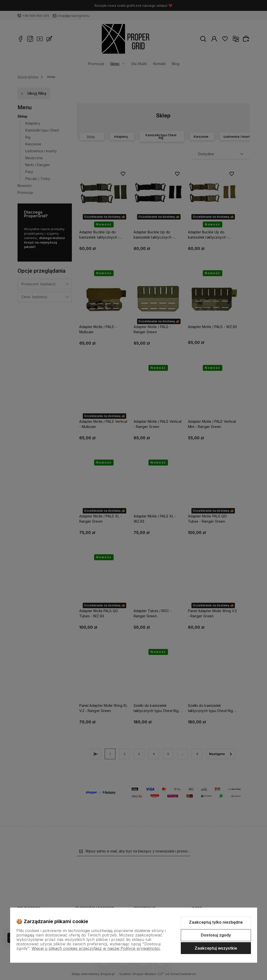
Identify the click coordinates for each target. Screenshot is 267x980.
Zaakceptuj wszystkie (216, 948)
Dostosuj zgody (216, 935)
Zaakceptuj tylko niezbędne (216, 922)
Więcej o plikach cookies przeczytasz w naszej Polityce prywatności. (96, 948)
